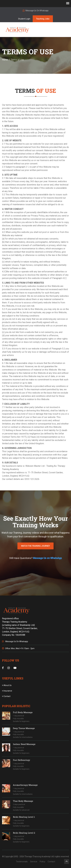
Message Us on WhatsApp (47, 558)
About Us (7, 685)
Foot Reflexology (21, 760)
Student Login (24, 19)
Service (34, 862)
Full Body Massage (23, 712)
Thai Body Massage (23, 801)
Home (5, 60)
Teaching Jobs (43, 19)
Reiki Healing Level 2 (24, 833)
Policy (42, 862)
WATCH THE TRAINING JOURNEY (35, 546)
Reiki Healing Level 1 (24, 817)
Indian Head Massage (24, 744)
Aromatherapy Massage (25, 785)
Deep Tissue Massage (24, 728)
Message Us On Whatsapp (36, 11)
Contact (6, 696)
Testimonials (22, 862)
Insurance (7, 691)
